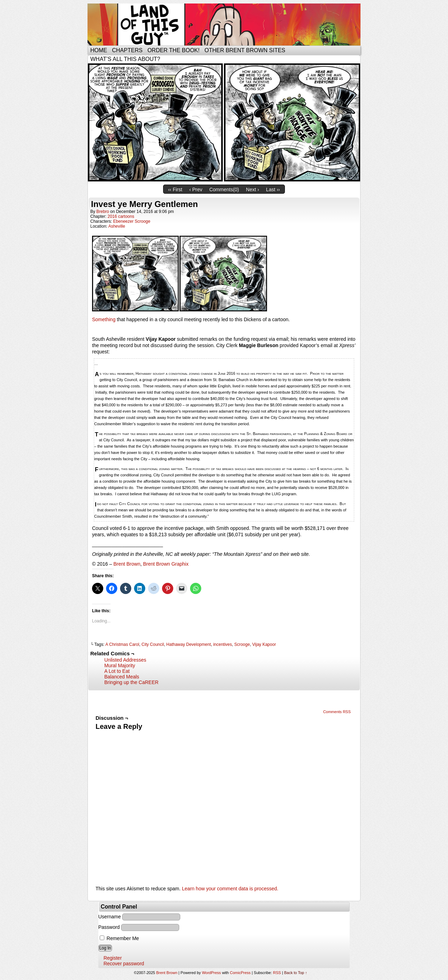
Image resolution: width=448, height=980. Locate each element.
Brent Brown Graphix (166, 564)
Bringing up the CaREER (131, 682)
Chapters (127, 50)
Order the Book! (173, 50)
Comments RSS (337, 712)
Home (99, 50)
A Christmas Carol (122, 644)
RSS (277, 973)
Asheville (117, 226)
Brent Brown (127, 564)
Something (104, 319)
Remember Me (119, 938)
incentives (222, 644)
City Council (153, 644)
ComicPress (240, 973)
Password (109, 927)
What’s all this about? (125, 59)
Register (113, 958)
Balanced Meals (122, 677)
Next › (253, 189)
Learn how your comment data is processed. (230, 889)
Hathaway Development (188, 644)
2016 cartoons (121, 216)
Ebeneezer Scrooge (132, 221)
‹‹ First (175, 189)
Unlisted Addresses (125, 660)
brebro (103, 212)
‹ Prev (196, 189)
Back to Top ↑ (296, 973)
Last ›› (273, 189)
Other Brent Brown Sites (245, 50)
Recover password (124, 964)
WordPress (211, 973)
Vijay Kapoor (264, 644)
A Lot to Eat (117, 671)
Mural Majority (120, 665)
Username (110, 917)
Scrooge (242, 644)
